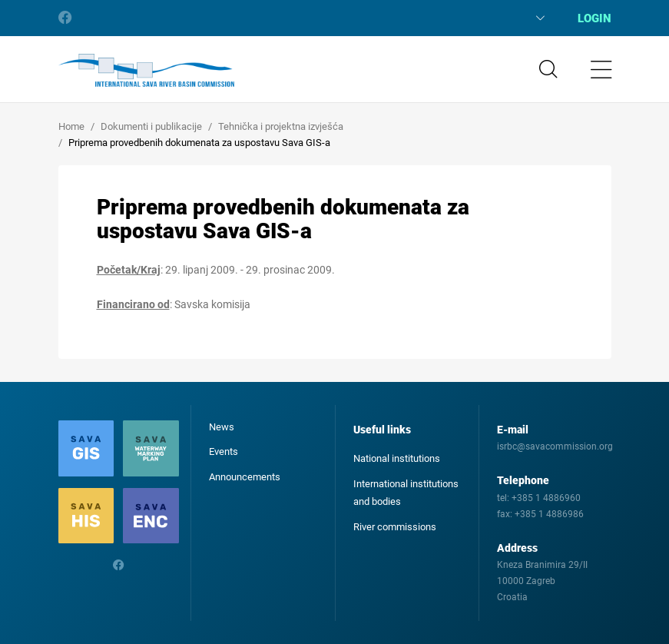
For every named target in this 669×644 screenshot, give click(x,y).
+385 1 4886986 (549, 514)
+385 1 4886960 (546, 498)
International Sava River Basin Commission (146, 71)
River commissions (395, 527)
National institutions (397, 458)
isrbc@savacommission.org (555, 446)
